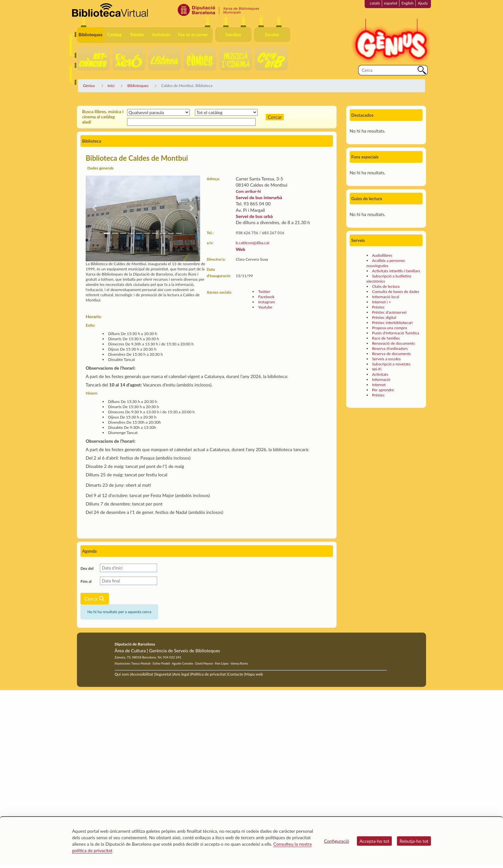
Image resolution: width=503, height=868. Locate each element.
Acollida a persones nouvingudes (386, 263)
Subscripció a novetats (391, 364)
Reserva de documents (391, 354)
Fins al (86, 581)
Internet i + (382, 302)
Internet (379, 385)
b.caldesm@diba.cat (252, 243)
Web (240, 249)
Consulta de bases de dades (396, 292)
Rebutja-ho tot (414, 841)
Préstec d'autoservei (389, 312)
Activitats (380, 374)
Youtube (265, 307)
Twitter (264, 292)
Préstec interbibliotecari (392, 323)
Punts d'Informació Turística (396, 333)
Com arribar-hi (248, 191)
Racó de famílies (386, 338)
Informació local (386, 297)
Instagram (266, 302)
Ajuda (423, 3)
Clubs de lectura (386, 286)
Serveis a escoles (386, 359)
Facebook (266, 297)
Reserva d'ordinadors (390, 348)
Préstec (378, 307)
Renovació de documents (394, 343)
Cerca (95, 598)
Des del (87, 568)
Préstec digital (384, 317)
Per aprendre (383, 390)
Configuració (337, 841)
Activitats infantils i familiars (396, 271)
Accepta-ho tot (374, 841)
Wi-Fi (377, 369)
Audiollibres (382, 255)
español (391, 3)
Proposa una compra (390, 328)
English (408, 3)
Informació (381, 380)
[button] (94, 208)
